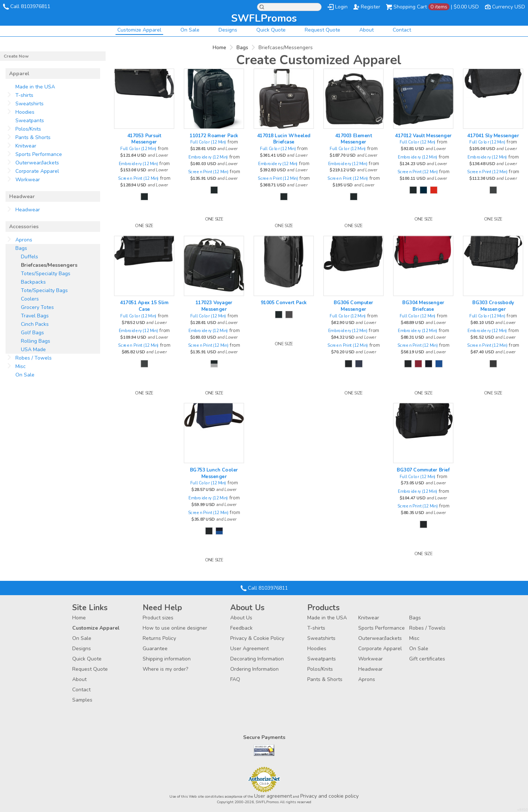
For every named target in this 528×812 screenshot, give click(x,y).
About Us (241, 618)
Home (219, 48)
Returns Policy (159, 638)
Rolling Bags (36, 341)
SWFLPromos (264, 18)
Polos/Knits (28, 129)
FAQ (235, 679)
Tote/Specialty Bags (44, 290)
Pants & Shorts (33, 137)
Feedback (241, 628)
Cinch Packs (35, 324)
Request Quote (322, 30)
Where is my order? (165, 669)
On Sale (190, 30)
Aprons (24, 240)
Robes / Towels (34, 358)
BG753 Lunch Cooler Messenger (214, 473)
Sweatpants (30, 121)
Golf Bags (32, 333)
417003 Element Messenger (353, 139)
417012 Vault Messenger (423, 135)
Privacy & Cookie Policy (257, 638)
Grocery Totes (37, 307)
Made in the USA (35, 87)
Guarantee (155, 649)
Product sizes (158, 618)
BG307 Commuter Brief (423, 470)
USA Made (33, 349)
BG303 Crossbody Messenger (493, 306)
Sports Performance (39, 154)
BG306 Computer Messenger (353, 306)
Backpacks (33, 282)
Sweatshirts (30, 104)
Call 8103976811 (30, 6)
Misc (21, 366)
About (366, 30)
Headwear (28, 210)
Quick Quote (271, 30)
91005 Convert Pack (284, 303)
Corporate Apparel (37, 171)
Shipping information (167, 659)
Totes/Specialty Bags (46, 274)
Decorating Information (257, 659)
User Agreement (250, 649)
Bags (242, 48)
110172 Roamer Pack (214, 135)
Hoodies (25, 112)
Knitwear (26, 146)
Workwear (28, 180)
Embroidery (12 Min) (139, 163)
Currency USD (509, 7)
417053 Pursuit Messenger (144, 139)
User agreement (273, 796)
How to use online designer (175, 628)
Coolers (30, 299)
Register (371, 7)
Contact (402, 30)
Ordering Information (254, 669)
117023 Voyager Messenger (214, 306)
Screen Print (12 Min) (138, 178)
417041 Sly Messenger (493, 135)
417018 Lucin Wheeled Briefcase (284, 139)
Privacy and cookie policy (329, 796)
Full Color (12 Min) (138, 149)
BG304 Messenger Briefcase (423, 306)
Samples (82, 700)
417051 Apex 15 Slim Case (144, 306)
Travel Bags (35, 316)
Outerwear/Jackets (37, 163)
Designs (228, 30)
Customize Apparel (139, 30)
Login (341, 7)
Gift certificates (427, 659)
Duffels (30, 257)
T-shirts (24, 95)
